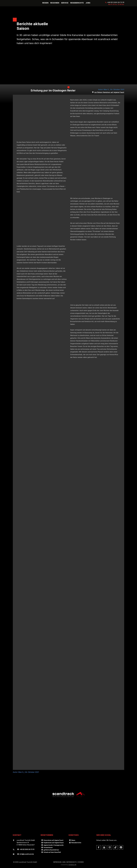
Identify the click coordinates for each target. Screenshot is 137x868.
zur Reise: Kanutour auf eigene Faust (109, 92)
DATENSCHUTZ (71, 862)
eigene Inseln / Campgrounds (54, 845)
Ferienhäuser (48, 847)
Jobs (88, 3)
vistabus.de (72, 865)
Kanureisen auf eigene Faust (53, 840)
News (73, 840)
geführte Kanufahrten (51, 850)
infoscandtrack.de (27, 854)
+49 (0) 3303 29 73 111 (116, 2)
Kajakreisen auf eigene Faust (54, 843)
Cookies (81, 862)
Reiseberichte (76, 843)
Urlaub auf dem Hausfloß (52, 852)
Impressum (57, 862)
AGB (64, 862)
